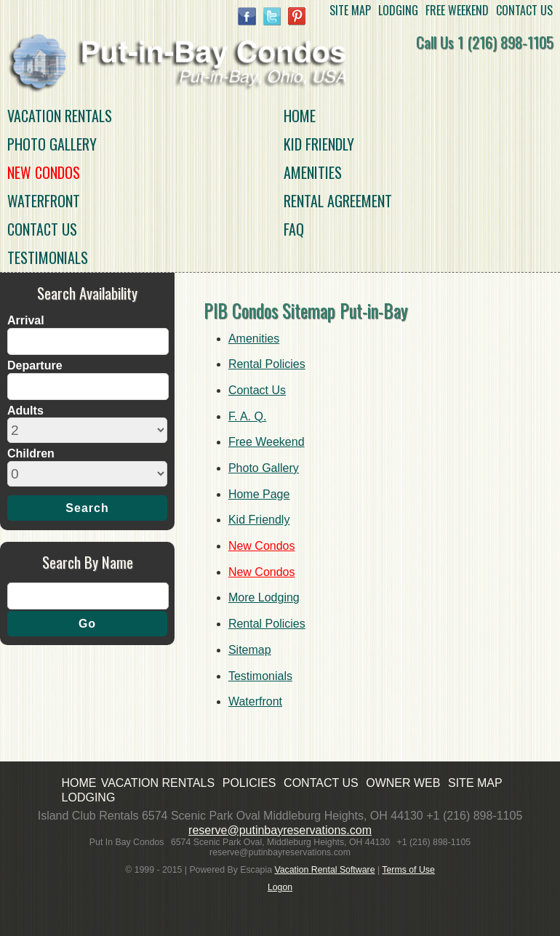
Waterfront (44, 201)
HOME (300, 116)
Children (31, 453)
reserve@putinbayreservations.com (280, 830)
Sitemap (250, 650)
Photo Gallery (52, 144)
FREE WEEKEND (457, 11)
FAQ (294, 229)
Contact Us (42, 229)
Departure (35, 365)
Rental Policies (267, 364)
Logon (280, 887)
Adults (25, 411)
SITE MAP (350, 11)
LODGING (398, 11)
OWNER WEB (403, 783)
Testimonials (48, 257)
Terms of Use (408, 870)
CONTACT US (524, 11)
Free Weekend (267, 442)
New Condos (44, 172)
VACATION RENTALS (60, 116)
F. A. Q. (247, 416)
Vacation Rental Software (324, 870)
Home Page (259, 494)
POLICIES (249, 783)
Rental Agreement (338, 201)
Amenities (313, 172)
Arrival (26, 320)
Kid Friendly (319, 144)
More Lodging (264, 597)
